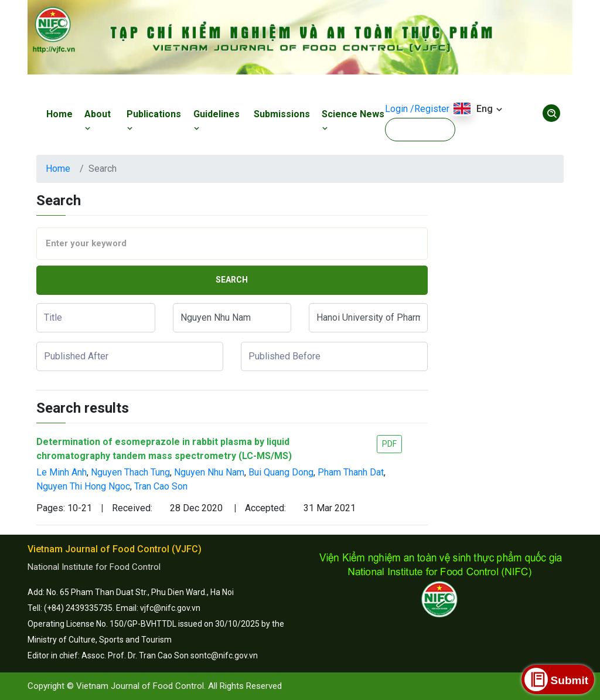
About (98, 121)
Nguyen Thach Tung (130, 472)
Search (232, 280)
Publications (154, 121)
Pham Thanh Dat (351, 472)
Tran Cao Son (161, 486)
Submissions (282, 114)
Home (59, 114)
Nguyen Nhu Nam (209, 472)
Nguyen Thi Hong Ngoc (83, 486)
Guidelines (217, 121)
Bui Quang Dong (281, 472)
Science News (353, 121)
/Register (430, 109)
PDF (389, 444)
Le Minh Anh (62, 472)
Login (396, 109)
